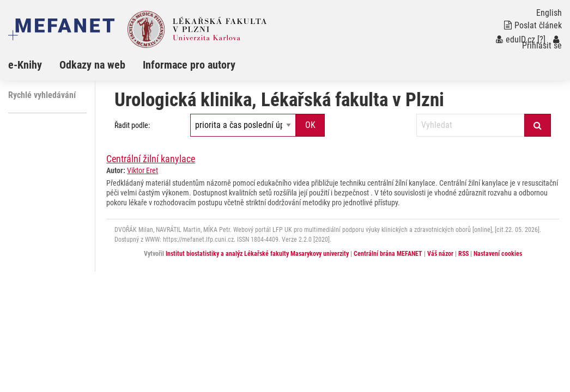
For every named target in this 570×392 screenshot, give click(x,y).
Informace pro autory (189, 65)
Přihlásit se (542, 43)
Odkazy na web (92, 65)
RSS (463, 254)
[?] (541, 39)
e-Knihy (25, 65)
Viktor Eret (142, 170)
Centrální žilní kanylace (151, 159)
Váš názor (440, 254)
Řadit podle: (132, 125)
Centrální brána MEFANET (388, 254)
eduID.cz (516, 39)
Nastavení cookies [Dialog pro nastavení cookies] (498, 254)
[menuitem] (34, 65)
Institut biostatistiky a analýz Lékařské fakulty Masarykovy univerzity (257, 254)
